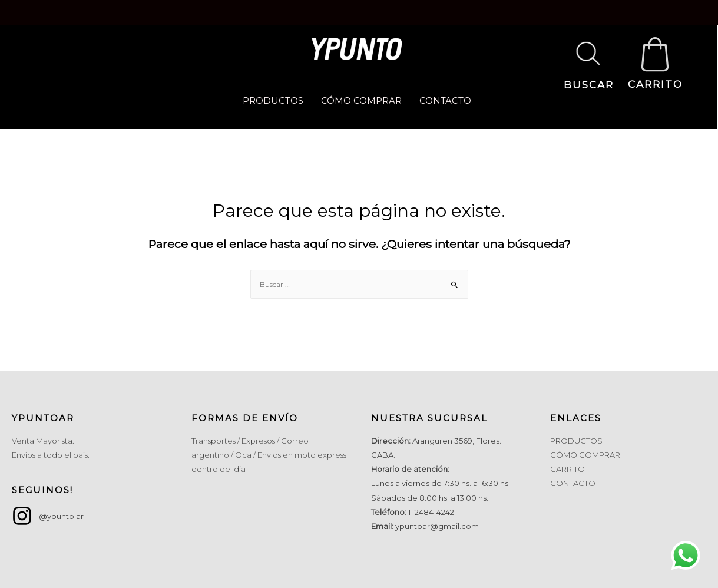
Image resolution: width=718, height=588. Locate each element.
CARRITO (655, 84)
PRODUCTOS (273, 100)
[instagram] (48, 516)
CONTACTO (445, 100)
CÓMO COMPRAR (361, 100)
